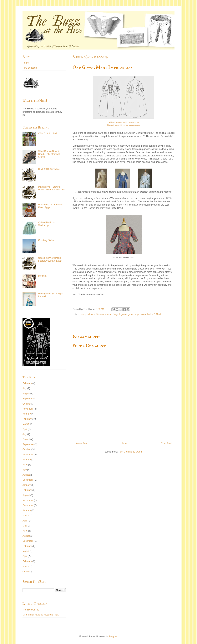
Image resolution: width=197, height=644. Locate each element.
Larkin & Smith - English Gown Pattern (124, 122)
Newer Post (81, 443)
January (27, 414)
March (26, 424)
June (25, 465)
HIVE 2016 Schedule (49, 169)
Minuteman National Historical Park (40, 615)
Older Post (166, 443)
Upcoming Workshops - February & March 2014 (50, 259)
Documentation (104, 314)
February (27, 383)
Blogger (113, 636)
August (26, 394)
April (25, 429)
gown (131, 314)
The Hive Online (31, 610)
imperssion (140, 314)
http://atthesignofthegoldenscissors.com (124, 125)
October (27, 404)
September (28, 399)
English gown (120, 314)
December (28, 480)
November (28, 409)
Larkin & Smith (155, 314)
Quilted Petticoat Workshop (47, 224)
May (25, 526)
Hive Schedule (30, 68)
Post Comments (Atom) (131, 452)
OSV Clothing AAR (48, 134)
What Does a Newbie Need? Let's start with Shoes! (49, 154)
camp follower (88, 314)
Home (124, 443)
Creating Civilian (47, 240)
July (25, 388)
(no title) (42, 276)
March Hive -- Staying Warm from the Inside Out (51, 188)
